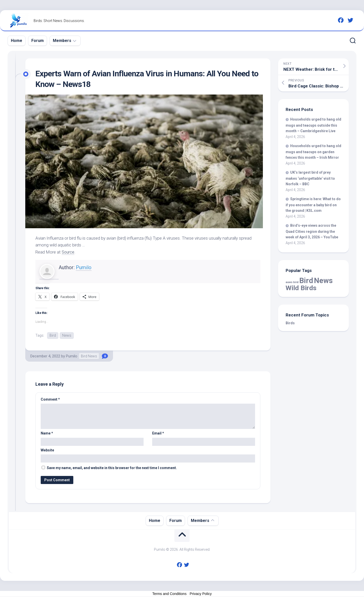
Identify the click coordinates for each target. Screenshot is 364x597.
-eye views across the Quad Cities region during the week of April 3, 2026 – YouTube (312, 231)
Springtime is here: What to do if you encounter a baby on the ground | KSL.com (313, 205)
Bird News (89, 356)
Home (17, 41)
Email (158, 433)
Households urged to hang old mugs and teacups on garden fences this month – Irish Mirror (313, 152)
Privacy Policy (201, 594)
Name (47, 433)
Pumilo (84, 267)
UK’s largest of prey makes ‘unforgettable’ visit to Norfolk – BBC (310, 178)
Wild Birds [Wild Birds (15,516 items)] (301, 288)
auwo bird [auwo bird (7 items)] (292, 282)
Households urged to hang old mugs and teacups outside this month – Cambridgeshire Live (313, 125)
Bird (53, 335)
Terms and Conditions (169, 594)
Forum (38, 41)
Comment (50, 400)
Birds (290, 323)
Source (68, 252)
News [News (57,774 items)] (323, 281)
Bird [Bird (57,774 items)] (306, 281)
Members (62, 41)
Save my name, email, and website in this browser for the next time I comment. (112, 468)
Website (47, 450)
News (67, 335)
